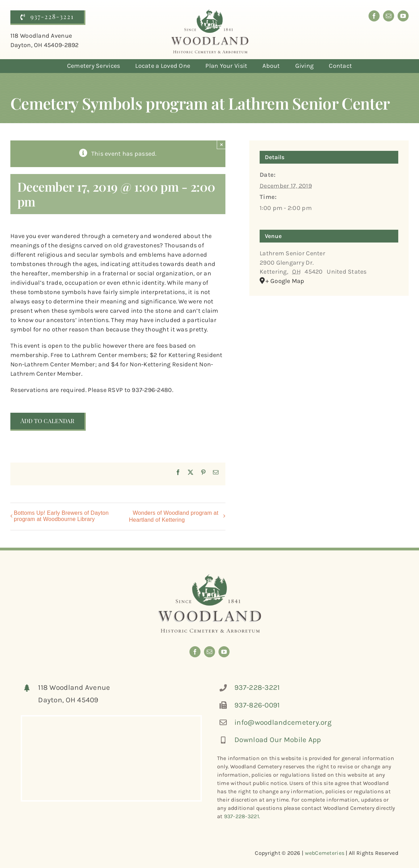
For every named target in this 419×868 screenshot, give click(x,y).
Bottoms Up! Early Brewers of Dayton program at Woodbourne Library (61, 516)
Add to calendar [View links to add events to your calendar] (47, 421)
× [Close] (221, 144)
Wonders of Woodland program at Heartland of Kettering (174, 516)
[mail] (389, 16)
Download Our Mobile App (278, 740)
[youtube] (403, 16)
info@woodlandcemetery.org (283, 722)
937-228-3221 (257, 687)
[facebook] (374, 16)
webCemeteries (325, 853)
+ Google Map (285, 281)
